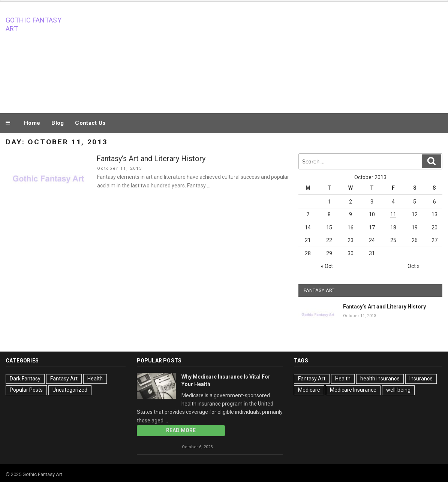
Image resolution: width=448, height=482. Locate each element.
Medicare (309, 390)
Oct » (414, 266)
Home (32, 123)
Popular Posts (26, 390)
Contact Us (90, 123)
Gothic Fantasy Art (34, 24)
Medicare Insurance (353, 390)
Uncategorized (70, 390)
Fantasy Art (64, 379)
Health (95, 379)
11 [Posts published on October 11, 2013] (393, 214)
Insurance (421, 379)
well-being (398, 390)
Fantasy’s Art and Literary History (151, 159)
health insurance (380, 379)
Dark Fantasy (25, 379)
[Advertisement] (298, 55)
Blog (58, 123)
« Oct (327, 266)
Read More (181, 430)
